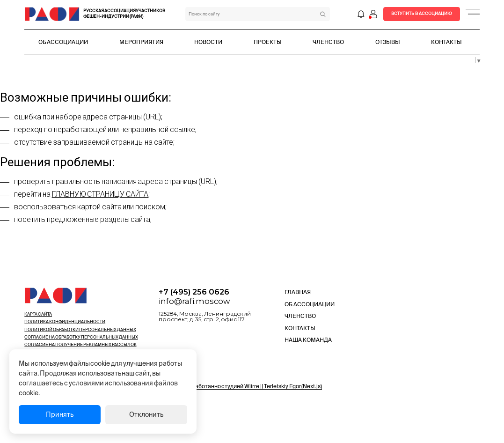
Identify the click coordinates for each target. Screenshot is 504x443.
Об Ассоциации (63, 42)
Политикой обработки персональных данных (80, 330)
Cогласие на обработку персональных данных (81, 337)
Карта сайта (38, 314)
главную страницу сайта (100, 194)
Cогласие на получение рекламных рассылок (80, 345)
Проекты (268, 42)
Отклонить (146, 414)
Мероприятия (141, 42)
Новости (208, 42)
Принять (60, 414)
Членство (328, 42)
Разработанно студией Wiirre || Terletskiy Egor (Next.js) (252, 386)
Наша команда (308, 340)
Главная (298, 292)
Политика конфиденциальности (65, 322)
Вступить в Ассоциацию (422, 14)
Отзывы (388, 42)
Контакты (446, 42)
